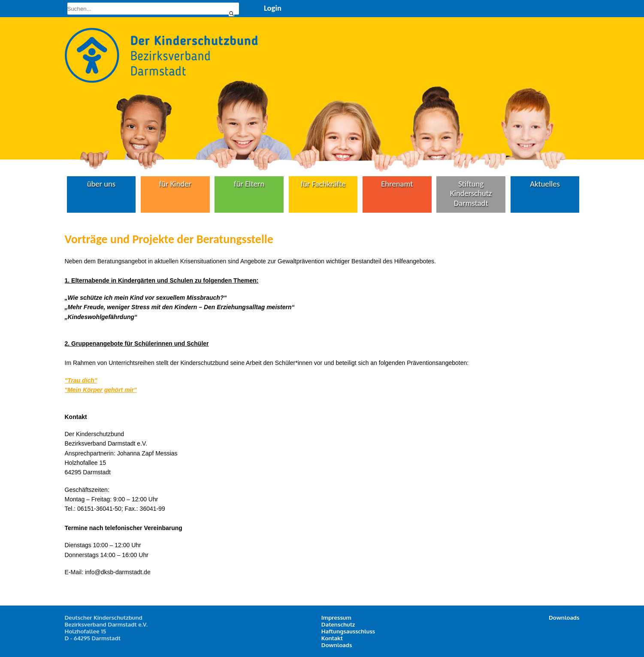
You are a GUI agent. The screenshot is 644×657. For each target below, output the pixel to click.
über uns (101, 184)
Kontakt (332, 638)
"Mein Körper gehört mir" (101, 390)
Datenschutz (338, 624)
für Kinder (175, 184)
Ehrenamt (397, 184)
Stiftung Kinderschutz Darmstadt (471, 193)
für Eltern (249, 184)
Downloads (337, 645)
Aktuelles (545, 184)
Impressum (336, 617)
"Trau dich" (81, 380)
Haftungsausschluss (348, 631)
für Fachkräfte (323, 184)
